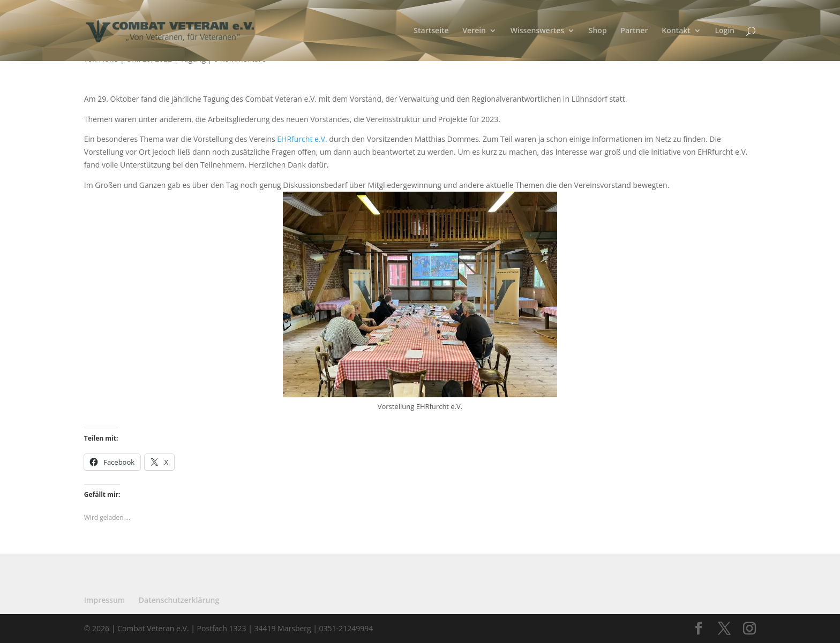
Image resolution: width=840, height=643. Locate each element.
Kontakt (676, 31)
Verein (474, 31)
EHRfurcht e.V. (302, 139)
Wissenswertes (538, 31)
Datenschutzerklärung (179, 600)
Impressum (104, 600)
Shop (598, 31)
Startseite (431, 31)
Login (725, 31)
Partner (634, 31)
